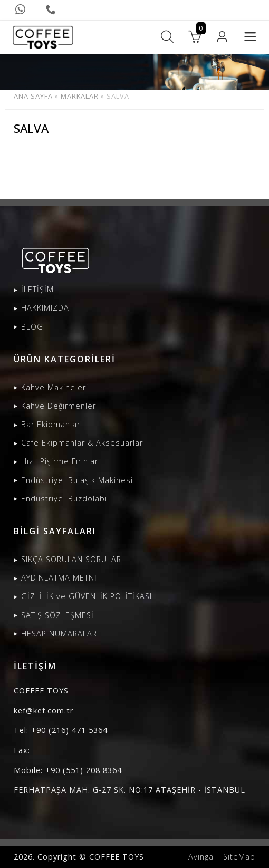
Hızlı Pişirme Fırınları (61, 461)
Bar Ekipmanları (52, 424)
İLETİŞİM (37, 289)
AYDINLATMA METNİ (59, 578)
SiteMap (239, 857)
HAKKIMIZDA (45, 308)
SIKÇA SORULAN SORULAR (71, 559)
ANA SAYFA (33, 96)
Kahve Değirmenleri (60, 406)
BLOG (32, 327)
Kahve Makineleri (55, 387)
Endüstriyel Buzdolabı (64, 499)
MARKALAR (80, 96)
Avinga (201, 857)
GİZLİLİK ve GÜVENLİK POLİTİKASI (87, 596)
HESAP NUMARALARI (60, 634)
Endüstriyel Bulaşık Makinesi (77, 480)
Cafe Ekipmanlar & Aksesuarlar (82, 443)
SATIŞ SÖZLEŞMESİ (57, 615)
